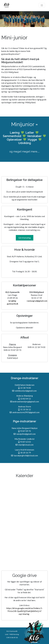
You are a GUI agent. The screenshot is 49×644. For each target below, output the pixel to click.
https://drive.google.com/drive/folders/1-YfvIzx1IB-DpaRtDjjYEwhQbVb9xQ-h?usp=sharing (25, 611)
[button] (25, 238)
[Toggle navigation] (42, 5)
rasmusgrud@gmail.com (37, 301)
